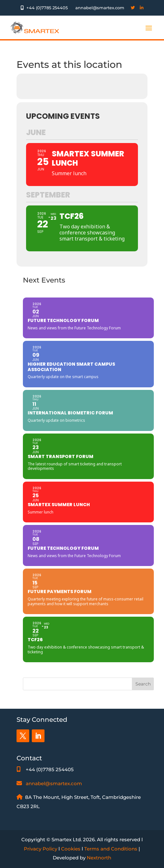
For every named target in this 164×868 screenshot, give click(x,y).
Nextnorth (99, 858)
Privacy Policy (41, 849)
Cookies (71, 849)
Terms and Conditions (111, 849)
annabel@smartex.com (54, 783)
